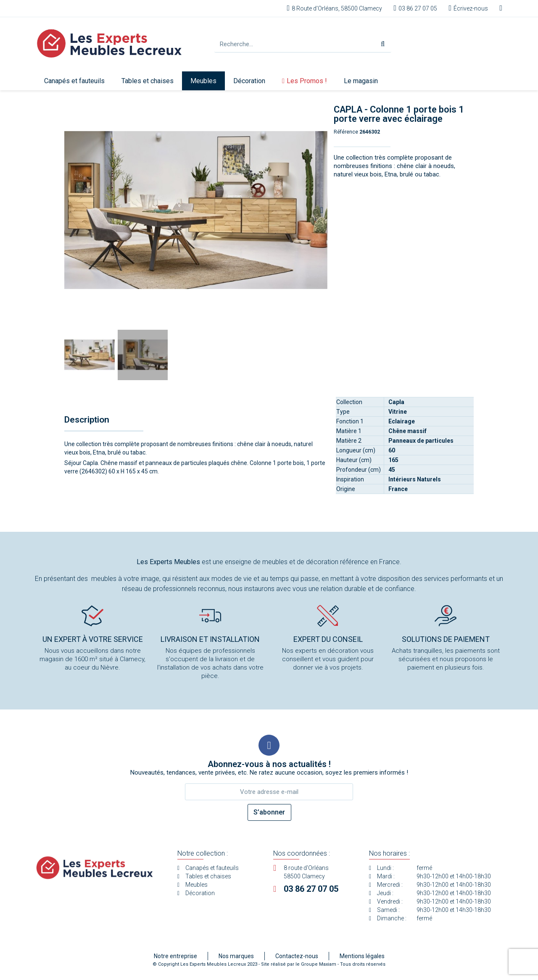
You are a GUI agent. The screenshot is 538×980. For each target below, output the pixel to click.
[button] (70, 210)
